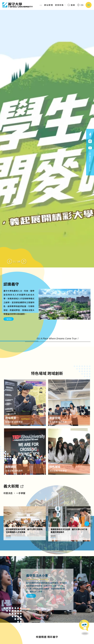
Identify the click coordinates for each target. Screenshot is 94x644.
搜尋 (71, 5)
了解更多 (9, 319)
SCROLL (90, 162)
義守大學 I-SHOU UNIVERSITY (18, 5)
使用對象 (60, 5)
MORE (8, 546)
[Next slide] (24, 261)
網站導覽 (49, 5)
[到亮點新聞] (22, 496)
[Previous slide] (10, 261)
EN (80, 5)
